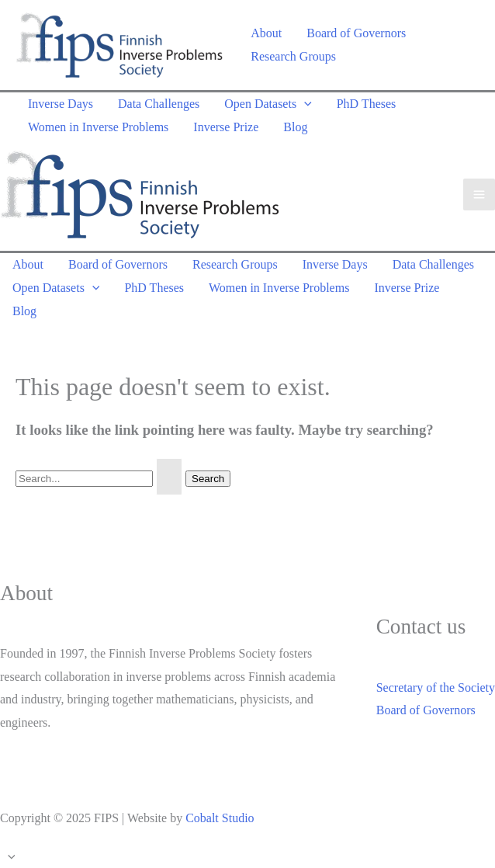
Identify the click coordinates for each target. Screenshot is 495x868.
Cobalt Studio (220, 818)
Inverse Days (61, 104)
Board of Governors (356, 33)
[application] (304, 104)
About (266, 33)
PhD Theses (367, 104)
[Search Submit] (169, 477)
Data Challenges (159, 104)
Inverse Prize (226, 127)
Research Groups (293, 56)
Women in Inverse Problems (98, 127)
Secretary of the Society (436, 687)
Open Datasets (268, 104)
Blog (295, 127)
